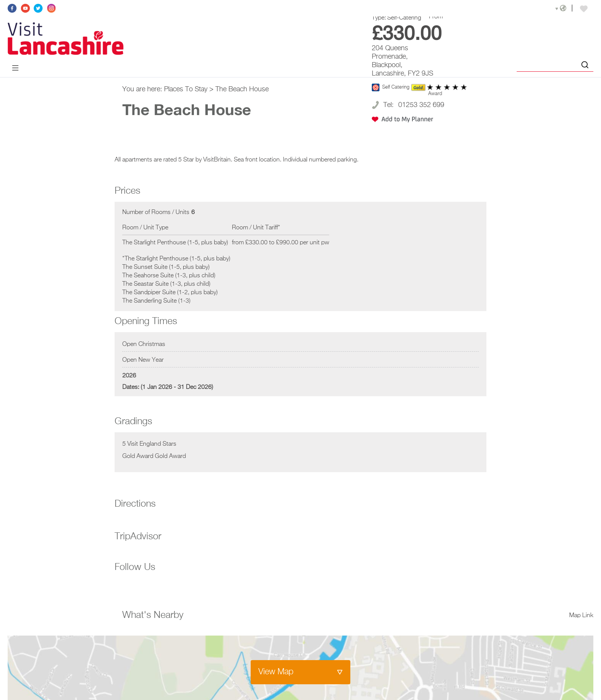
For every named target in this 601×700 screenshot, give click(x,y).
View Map (276, 672)
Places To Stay (186, 89)
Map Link (581, 616)
